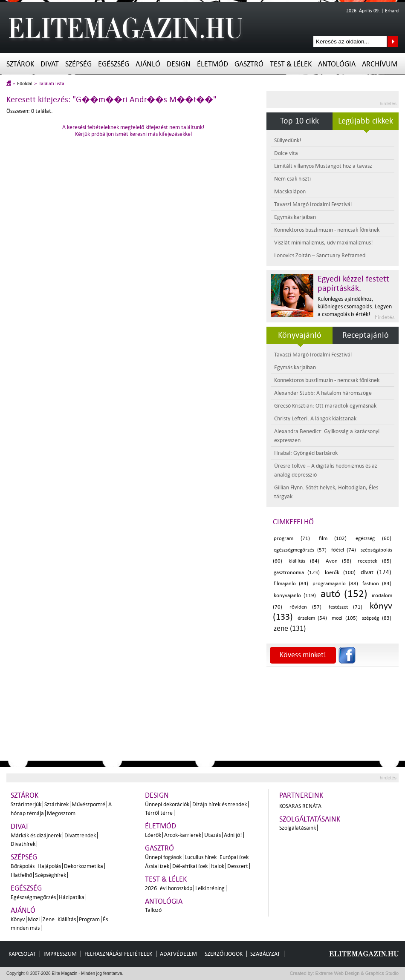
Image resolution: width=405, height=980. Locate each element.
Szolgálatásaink (298, 828)
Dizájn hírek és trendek (220, 804)
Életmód (213, 64)
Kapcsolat (22, 954)
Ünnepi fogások (163, 857)
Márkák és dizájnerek (36, 835)
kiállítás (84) (304, 561)
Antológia (337, 64)
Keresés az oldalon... (393, 42)
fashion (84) (377, 584)
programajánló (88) (335, 584)
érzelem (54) (312, 618)
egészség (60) (373, 539)
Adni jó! (233, 835)
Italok (217, 866)
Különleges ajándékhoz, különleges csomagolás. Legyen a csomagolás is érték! (355, 306)
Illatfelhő (21, 875)
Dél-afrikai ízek (190, 866)
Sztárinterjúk (26, 804)
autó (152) (344, 594)
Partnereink (301, 795)
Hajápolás (49, 866)
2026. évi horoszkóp (169, 888)
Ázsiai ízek (157, 866)
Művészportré (88, 804)
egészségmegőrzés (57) (300, 550)
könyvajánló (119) (295, 596)
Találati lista (52, 84)
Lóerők (153, 835)
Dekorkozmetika (84, 866)
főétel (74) (344, 550)
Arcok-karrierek (183, 835)
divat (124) (376, 572)
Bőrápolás (23, 866)
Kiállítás (67, 919)
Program (89, 919)
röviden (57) (306, 607)
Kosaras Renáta (300, 806)
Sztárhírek (56, 804)
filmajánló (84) (291, 584)
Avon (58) (339, 561)
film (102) (333, 539)
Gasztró (249, 64)
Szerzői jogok (224, 954)
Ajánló (148, 64)
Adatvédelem (178, 954)
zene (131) (290, 628)
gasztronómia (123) (297, 573)
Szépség (78, 64)
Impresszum (60, 954)
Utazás (213, 835)
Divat (50, 64)
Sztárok (20, 64)
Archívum (380, 64)
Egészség (114, 64)
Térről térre (159, 813)
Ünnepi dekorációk (167, 804)
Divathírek (23, 844)
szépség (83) (377, 618)
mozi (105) (345, 618)
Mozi (34, 919)
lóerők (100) (340, 573)
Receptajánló (366, 335)
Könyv (18, 919)
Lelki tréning (210, 888)
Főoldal (25, 84)
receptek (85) (375, 561)
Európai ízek (234, 857)
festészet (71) (346, 607)
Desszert (238, 866)
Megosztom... (64, 813)
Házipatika (72, 897)
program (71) (292, 539)
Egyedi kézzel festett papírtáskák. (353, 284)
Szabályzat (265, 954)
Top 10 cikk (299, 121)
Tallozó (153, 910)
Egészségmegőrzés (33, 897)
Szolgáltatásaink (310, 819)
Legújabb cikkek (366, 121)
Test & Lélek (291, 64)
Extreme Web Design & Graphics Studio (357, 973)
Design (179, 64)
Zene (49, 919)
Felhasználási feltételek (118, 954)
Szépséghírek (51, 875)
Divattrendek (80, 835)
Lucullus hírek (201, 857)
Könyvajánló (300, 335)
